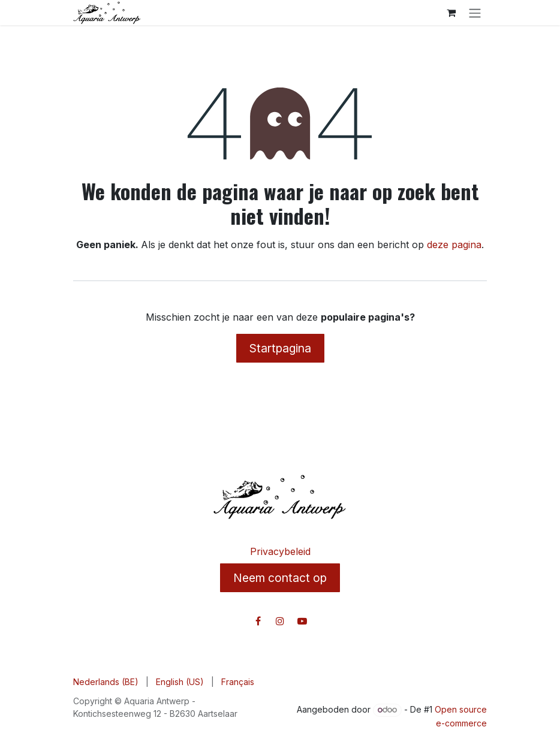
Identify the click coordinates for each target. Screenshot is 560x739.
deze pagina (454, 245)
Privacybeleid (280, 551)
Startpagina (280, 348)
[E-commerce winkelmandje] (451, 13)
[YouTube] (302, 621)
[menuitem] (106, 682)
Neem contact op (280, 578)
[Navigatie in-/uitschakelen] (475, 13)
